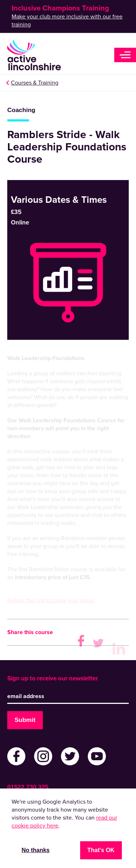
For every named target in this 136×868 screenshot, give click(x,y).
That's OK (101, 850)
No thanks (35, 850)
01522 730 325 (28, 787)
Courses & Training (35, 83)
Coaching (21, 110)
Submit (25, 720)
